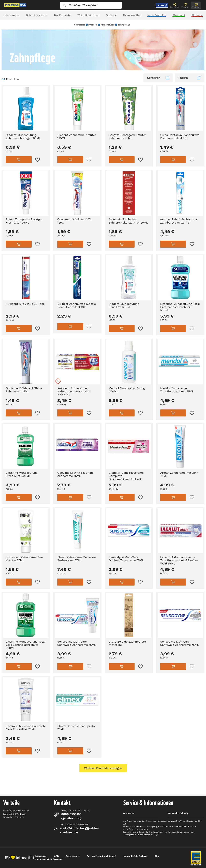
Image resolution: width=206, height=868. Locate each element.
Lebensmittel (11, 15)
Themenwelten (132, 15)
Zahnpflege (124, 25)
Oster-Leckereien (37, 15)
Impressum (41, 856)
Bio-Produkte (62, 15)
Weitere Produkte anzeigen (103, 768)
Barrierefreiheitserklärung (101, 856)
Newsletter (129, 813)
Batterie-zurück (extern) (48, 859)
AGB (56, 856)
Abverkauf (179, 15)
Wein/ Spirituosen (88, 15)
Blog (157, 856)
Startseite (80, 25)
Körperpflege (107, 25)
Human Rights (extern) (135, 856)
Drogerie (111, 15)
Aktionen (197, 15)
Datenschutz (73, 856)
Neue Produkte (157, 15)
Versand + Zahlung (178, 813)
